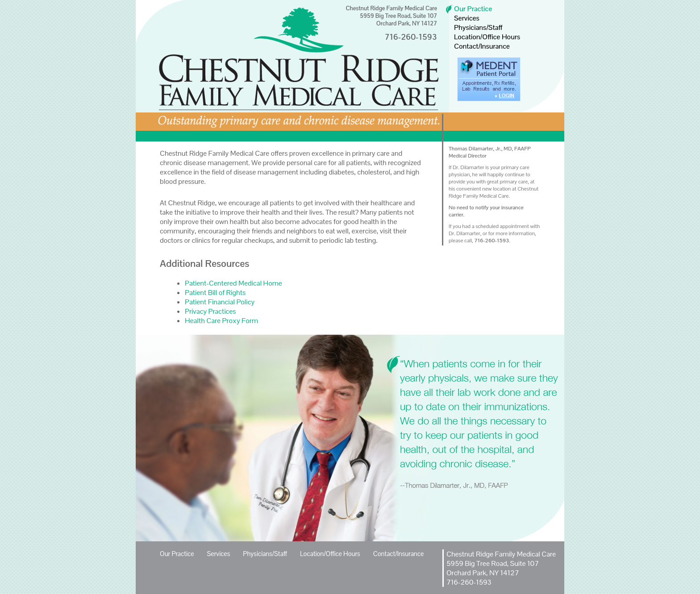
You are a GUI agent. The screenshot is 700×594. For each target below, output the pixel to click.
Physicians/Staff (478, 27)
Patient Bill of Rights (215, 293)
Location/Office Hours (487, 37)
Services (467, 18)
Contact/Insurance (482, 46)
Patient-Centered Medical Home (233, 283)
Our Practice (473, 9)
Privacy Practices (210, 311)
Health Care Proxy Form (221, 321)
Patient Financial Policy (220, 302)
